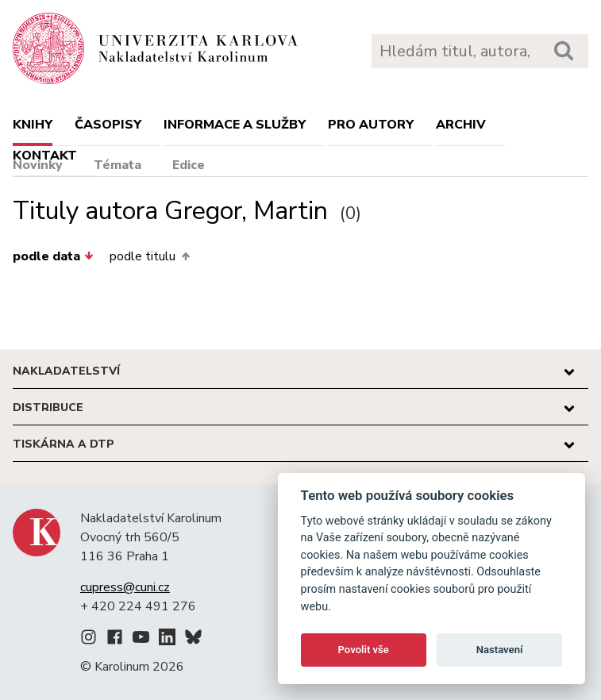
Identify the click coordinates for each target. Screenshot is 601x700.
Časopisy (108, 125)
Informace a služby (235, 125)
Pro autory (371, 125)
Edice (189, 165)
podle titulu (149, 256)
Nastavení (500, 650)
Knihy (33, 125)
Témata (118, 165)
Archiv (461, 125)
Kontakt (45, 156)
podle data (53, 256)
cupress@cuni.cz (125, 587)
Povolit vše (364, 650)
